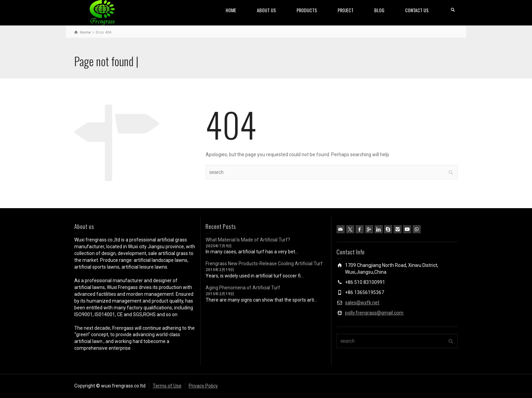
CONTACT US (417, 10)
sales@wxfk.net (362, 303)
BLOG (379, 10)
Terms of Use (167, 386)
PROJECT (346, 10)
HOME (231, 10)
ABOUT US (266, 10)
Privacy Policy (203, 386)
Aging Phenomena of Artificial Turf (243, 288)
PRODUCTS (307, 10)
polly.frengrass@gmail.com (374, 313)
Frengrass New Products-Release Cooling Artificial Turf (264, 264)
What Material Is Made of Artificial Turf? (248, 240)
